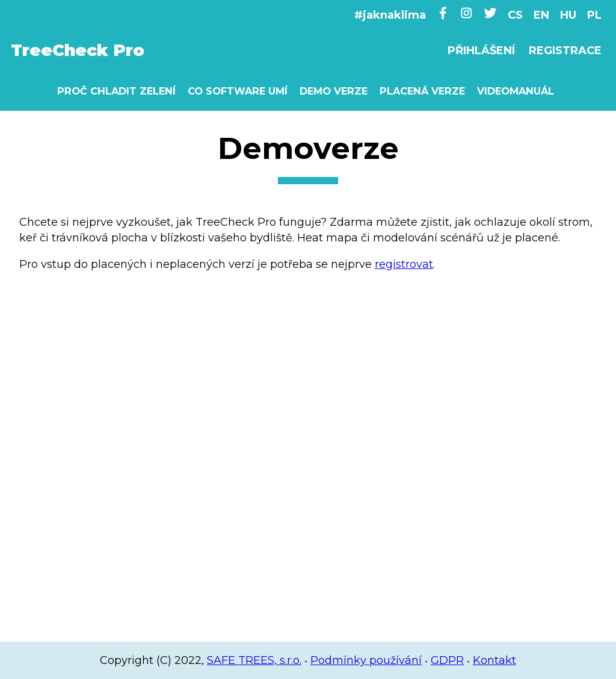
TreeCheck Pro (78, 50)
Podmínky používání (366, 660)
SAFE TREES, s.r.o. (254, 660)
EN (541, 15)
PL (594, 15)
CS (515, 15)
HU (568, 15)
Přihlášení (481, 51)
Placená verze (422, 91)
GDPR (447, 660)
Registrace (565, 51)
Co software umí (238, 91)
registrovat (404, 264)
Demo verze (334, 91)
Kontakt (494, 660)
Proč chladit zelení (116, 91)
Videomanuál (516, 91)
